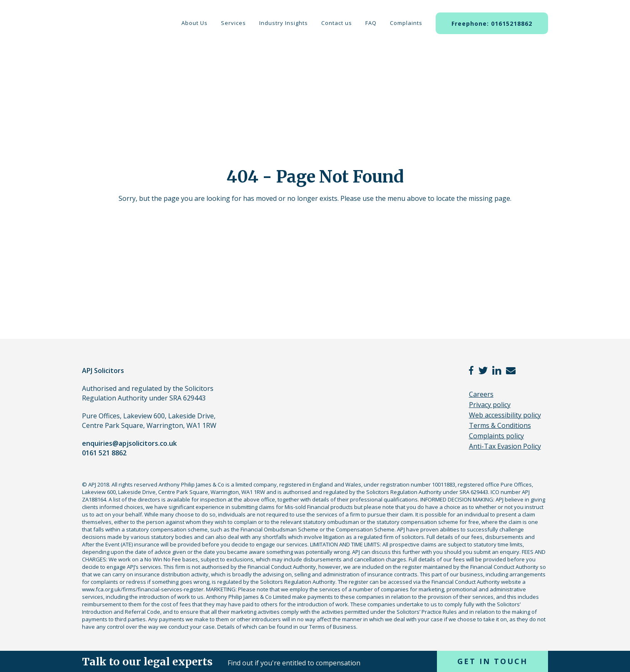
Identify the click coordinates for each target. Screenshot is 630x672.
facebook (471, 371)
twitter (483, 370)
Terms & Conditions (500, 425)
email (511, 370)
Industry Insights (284, 23)
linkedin (497, 371)
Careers (481, 394)
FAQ (371, 23)
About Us (195, 23)
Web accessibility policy (505, 415)
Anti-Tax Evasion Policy (505, 446)
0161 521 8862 (104, 453)
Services (233, 23)
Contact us (337, 23)
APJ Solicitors (112, 33)
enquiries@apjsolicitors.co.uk (129, 443)
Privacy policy (490, 405)
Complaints (406, 23)
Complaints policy (496, 436)
